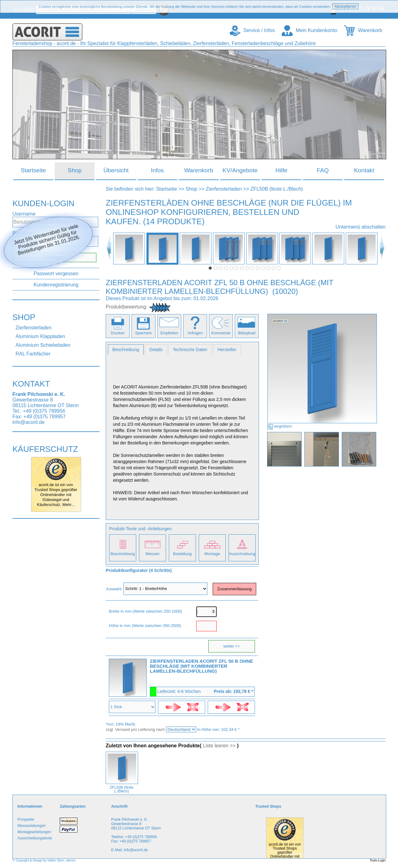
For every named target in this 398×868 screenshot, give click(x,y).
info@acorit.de (28, 422)
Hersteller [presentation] (227, 350)
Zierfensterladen (34, 328)
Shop (191, 189)
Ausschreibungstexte (35, 838)
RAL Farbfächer (33, 354)
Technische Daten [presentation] (190, 350)
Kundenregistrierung (56, 285)
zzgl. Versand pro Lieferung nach (136, 729)
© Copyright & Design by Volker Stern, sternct (44, 860)
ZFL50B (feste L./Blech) (277, 189)
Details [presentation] (156, 350)
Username (24, 214)
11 (263, 268)
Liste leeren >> (219, 746)
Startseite (167, 189)
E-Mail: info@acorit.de (129, 850)
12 (268, 268)
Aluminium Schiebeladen (43, 345)
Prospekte (26, 819)
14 (279, 268)
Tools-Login (378, 860)
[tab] (126, 350)
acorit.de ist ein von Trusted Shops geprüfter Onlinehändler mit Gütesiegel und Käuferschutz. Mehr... (56, 495)
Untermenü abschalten (361, 227)
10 (258, 268)
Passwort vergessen (56, 274)
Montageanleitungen (34, 832)
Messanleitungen (32, 826)
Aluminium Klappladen (40, 336)
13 (274, 268)
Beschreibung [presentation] (126, 350)
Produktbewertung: (127, 307)
